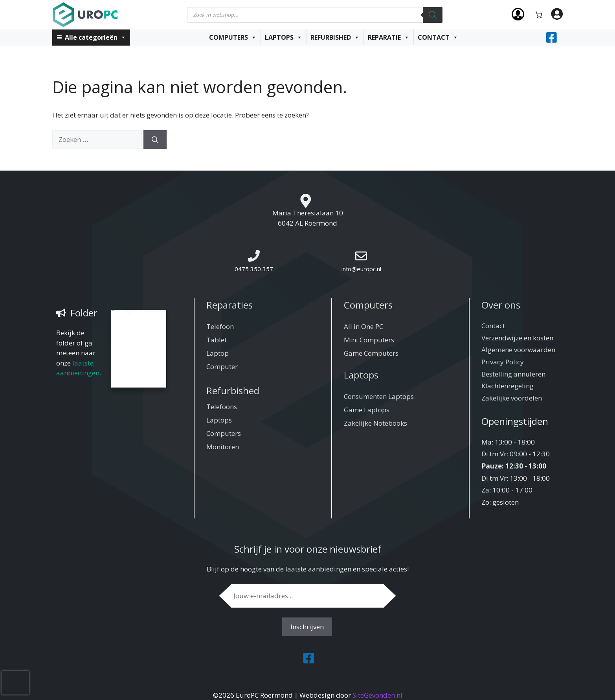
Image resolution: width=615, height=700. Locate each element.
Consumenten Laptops (379, 396)
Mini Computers (369, 340)
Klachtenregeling (508, 386)
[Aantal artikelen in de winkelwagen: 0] (539, 15)
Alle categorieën (95, 37)
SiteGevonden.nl (377, 695)
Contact (438, 37)
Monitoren (223, 447)
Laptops (284, 37)
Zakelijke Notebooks (375, 423)
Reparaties (229, 305)
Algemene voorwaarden (518, 350)
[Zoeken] (433, 15)
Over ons (501, 305)
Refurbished (335, 37)
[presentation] (15, 683)
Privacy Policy (503, 362)
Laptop (218, 353)
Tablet (217, 340)
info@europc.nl (361, 269)
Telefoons (222, 407)
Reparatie (389, 37)
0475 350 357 (254, 269)
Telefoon (220, 326)
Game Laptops (367, 410)
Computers (233, 37)
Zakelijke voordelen (512, 398)
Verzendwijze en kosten (517, 338)
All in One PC (363, 326)
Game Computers (371, 353)
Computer (222, 367)
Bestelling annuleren (513, 374)
